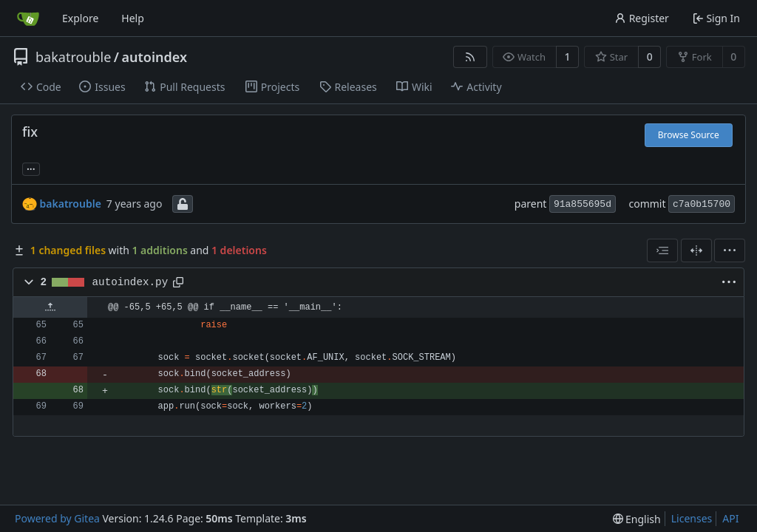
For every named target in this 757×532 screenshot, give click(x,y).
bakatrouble (73, 57)
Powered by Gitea (57, 518)
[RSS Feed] (470, 57)
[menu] (730, 250)
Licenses (692, 518)
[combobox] (662, 250)
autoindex (155, 57)
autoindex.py (130, 282)
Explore (80, 18)
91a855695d (583, 204)
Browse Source (689, 135)
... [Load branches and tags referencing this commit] (31, 168)
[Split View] (696, 250)
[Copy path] (178, 282)
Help (133, 18)
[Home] (28, 18)
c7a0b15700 (702, 204)
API (730, 518)
